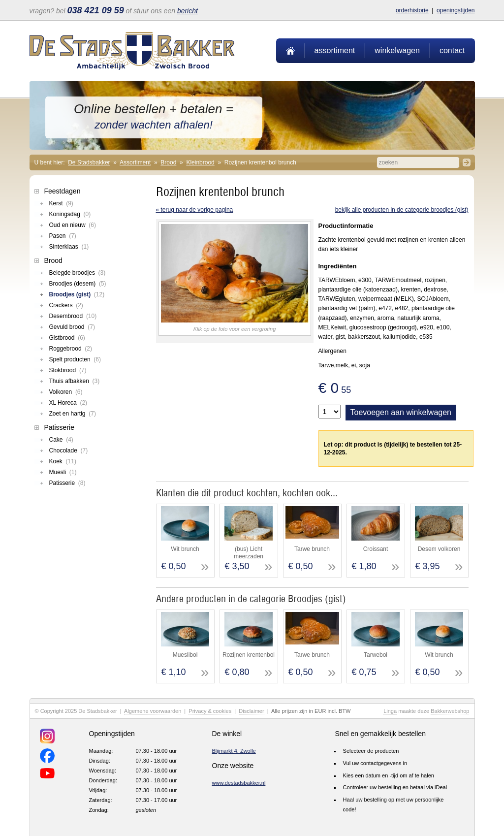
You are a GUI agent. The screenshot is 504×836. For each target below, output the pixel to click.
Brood (168, 162)
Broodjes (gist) (77, 294)
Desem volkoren (439, 549)
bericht (188, 11)
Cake (61, 440)
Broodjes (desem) (78, 284)
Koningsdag (70, 214)
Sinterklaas (69, 247)
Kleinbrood (200, 162)
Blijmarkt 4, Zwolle (234, 751)
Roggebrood (71, 349)
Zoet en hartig (73, 414)
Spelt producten (75, 359)
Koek (63, 461)
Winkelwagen (397, 50)
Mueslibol (185, 655)
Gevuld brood (72, 327)
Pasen (63, 236)
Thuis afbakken (75, 381)
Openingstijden (456, 10)
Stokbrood (68, 370)
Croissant (376, 549)
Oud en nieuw (73, 225)
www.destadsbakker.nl (239, 783)
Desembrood (73, 316)
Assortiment (335, 50)
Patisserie (59, 427)
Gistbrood (67, 338)
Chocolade (69, 450)
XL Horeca (68, 403)
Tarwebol (376, 655)
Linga (390, 711)
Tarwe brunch (312, 549)
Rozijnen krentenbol (249, 655)
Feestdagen (63, 191)
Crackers (66, 305)
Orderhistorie (412, 10)
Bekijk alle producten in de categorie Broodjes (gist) (402, 210)
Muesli (63, 472)
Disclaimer (251, 711)
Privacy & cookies (210, 711)
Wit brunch (185, 549)
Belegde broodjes (78, 273)
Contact (452, 50)
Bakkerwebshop (450, 711)
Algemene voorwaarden (153, 711)
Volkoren (66, 392)
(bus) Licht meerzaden (249, 552)
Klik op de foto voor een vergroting (235, 329)
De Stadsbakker (89, 162)
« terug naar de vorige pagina (195, 210)
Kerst (61, 203)
